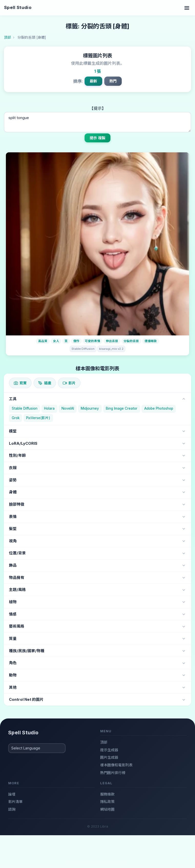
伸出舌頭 (112, 341)
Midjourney (90, 408)
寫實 (20, 383)
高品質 (43, 341)
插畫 (45, 383)
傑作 (76, 341)
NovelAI (68, 408)
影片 (69, 383)
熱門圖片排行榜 (113, 773)
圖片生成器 (109, 757)
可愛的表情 (93, 341)
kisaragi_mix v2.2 (111, 349)
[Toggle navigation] (187, 8)
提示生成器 (109, 750)
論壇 (12, 794)
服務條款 (107, 794)
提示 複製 (97, 138)
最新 (93, 81)
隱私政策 (107, 802)
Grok (16, 418)
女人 (56, 341)
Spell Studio (18, 7)
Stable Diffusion (83, 349)
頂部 (104, 742)
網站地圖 (107, 809)
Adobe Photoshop (159, 408)
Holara (49, 408)
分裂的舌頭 (131, 341)
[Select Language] (37, 748)
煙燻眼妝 (151, 341)
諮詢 (12, 809)
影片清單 (15, 802)
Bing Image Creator (122, 408)
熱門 (113, 81)
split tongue (97, 122)
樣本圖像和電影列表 (116, 765)
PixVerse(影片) (38, 418)
